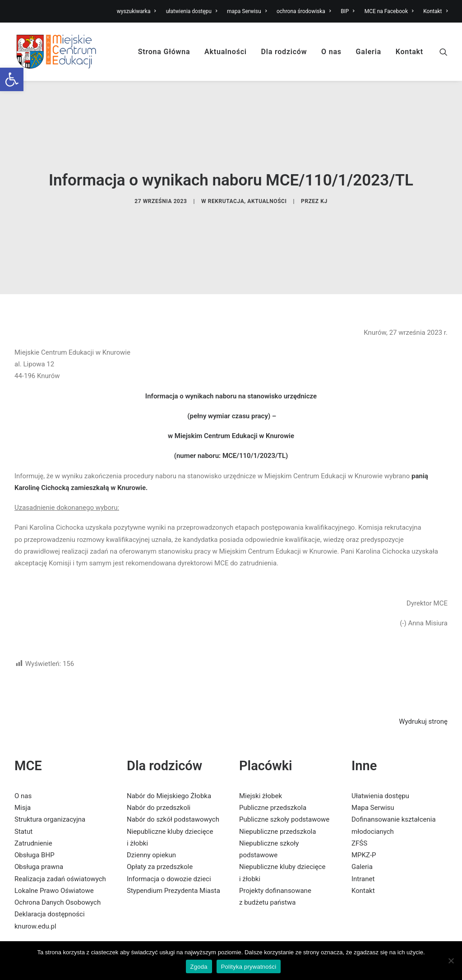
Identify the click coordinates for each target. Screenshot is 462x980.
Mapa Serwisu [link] (373, 752)
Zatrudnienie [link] (33, 788)
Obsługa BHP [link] (35, 800)
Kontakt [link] (435, 11)
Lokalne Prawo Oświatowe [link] (54, 835)
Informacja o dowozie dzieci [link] (169, 823)
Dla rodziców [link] (284, 52)
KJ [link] (324, 173)
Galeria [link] (369, 52)
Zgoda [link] (199, 967)
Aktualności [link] (226, 52)
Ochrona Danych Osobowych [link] (58, 847)
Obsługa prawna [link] (39, 811)
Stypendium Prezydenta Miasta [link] (173, 835)
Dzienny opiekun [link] (151, 800)
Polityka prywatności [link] (249, 967)
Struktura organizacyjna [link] (50, 764)
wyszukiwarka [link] (136, 11)
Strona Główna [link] (164, 52)
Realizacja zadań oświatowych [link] (60, 823)
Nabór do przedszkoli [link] (159, 752)
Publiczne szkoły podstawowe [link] (284, 764)
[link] (12, 79)
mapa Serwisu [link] (247, 11)
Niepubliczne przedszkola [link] (277, 776)
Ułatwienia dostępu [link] (380, 740)
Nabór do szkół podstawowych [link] (173, 764)
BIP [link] (348, 11)
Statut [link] (23, 776)
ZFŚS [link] (359, 788)
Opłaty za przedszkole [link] (160, 811)
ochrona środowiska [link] (304, 11)
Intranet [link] (363, 823)
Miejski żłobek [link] (261, 740)
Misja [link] (23, 752)
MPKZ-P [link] (364, 800)
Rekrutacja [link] (226, 173)
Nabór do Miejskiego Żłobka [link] (169, 740)
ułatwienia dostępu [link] (192, 11)
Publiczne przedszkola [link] (273, 752)
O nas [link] (331, 52)
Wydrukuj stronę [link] (423, 666)
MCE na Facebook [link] (389, 11)
